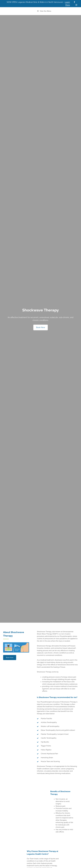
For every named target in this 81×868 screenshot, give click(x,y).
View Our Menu (44, 11)
